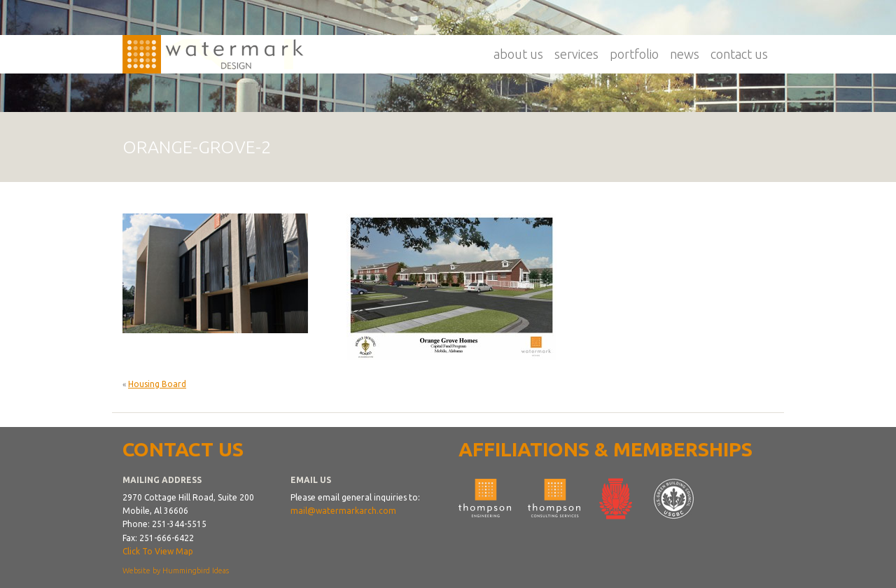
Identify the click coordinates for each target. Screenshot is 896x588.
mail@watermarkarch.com (343, 511)
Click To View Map (158, 551)
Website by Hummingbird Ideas (176, 570)
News (685, 54)
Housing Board (157, 384)
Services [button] (576, 54)
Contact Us (739, 54)
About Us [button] (518, 54)
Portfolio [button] (634, 54)
